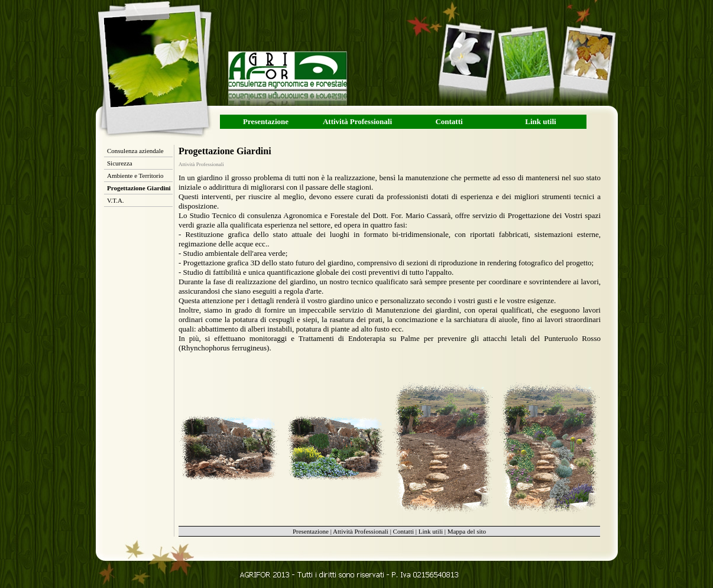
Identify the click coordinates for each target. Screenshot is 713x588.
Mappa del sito (467, 531)
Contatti (449, 121)
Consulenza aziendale (135, 151)
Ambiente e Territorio (135, 176)
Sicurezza (120, 163)
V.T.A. (116, 200)
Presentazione (266, 121)
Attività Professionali (357, 121)
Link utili (540, 121)
